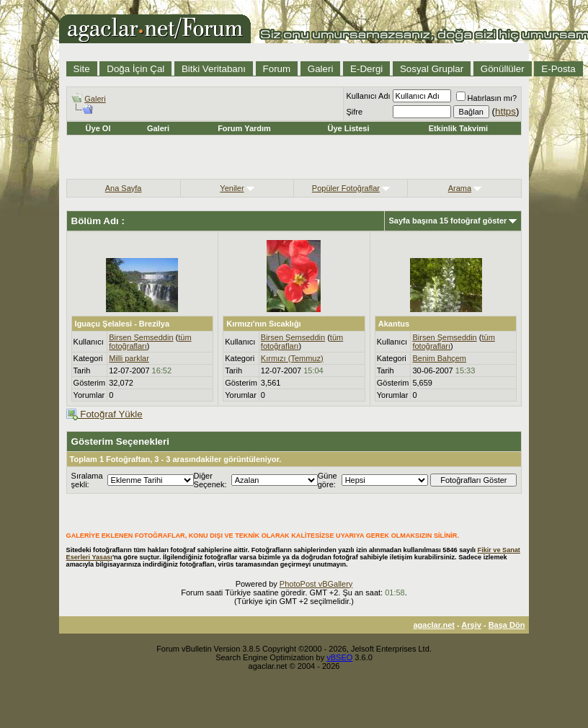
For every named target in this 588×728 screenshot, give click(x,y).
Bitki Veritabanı (214, 69)
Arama (460, 188)
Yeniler (232, 188)
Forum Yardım (244, 128)
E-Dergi (366, 69)
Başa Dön (507, 625)
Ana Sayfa (124, 188)
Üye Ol (98, 128)
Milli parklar (129, 358)
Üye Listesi (348, 128)
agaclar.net (433, 625)
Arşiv (471, 625)
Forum (277, 69)
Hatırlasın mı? (486, 98)
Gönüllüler (503, 69)
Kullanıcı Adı (368, 96)
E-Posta (558, 69)
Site (82, 69)
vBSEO (339, 657)
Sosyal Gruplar (432, 69)
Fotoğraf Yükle (104, 414)
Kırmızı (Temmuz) (292, 358)
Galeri (321, 69)
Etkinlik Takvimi (458, 128)
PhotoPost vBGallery (316, 584)
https (505, 111)
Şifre (354, 112)
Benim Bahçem (439, 358)
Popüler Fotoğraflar (346, 188)
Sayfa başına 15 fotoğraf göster (448, 221)
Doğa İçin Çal (135, 69)
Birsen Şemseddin (141, 337)
